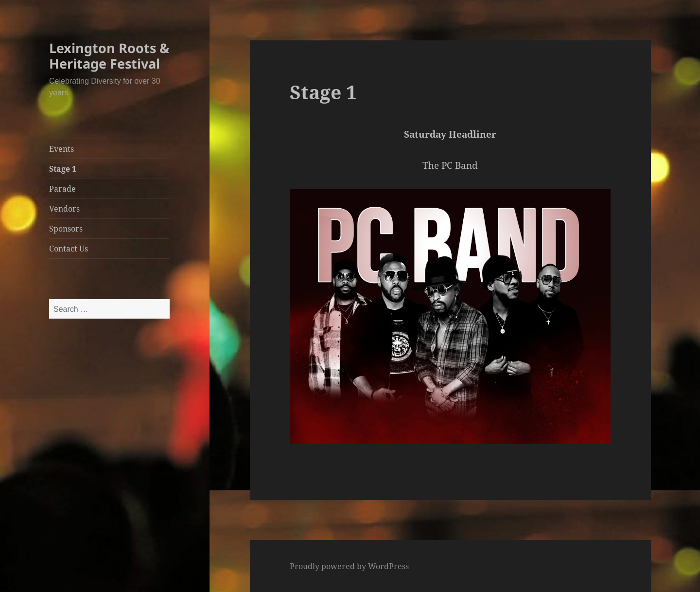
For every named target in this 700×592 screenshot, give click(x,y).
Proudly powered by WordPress (349, 566)
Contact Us (69, 249)
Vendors (64, 209)
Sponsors (66, 229)
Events (61, 149)
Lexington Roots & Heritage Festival (109, 56)
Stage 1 (63, 169)
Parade (62, 189)
